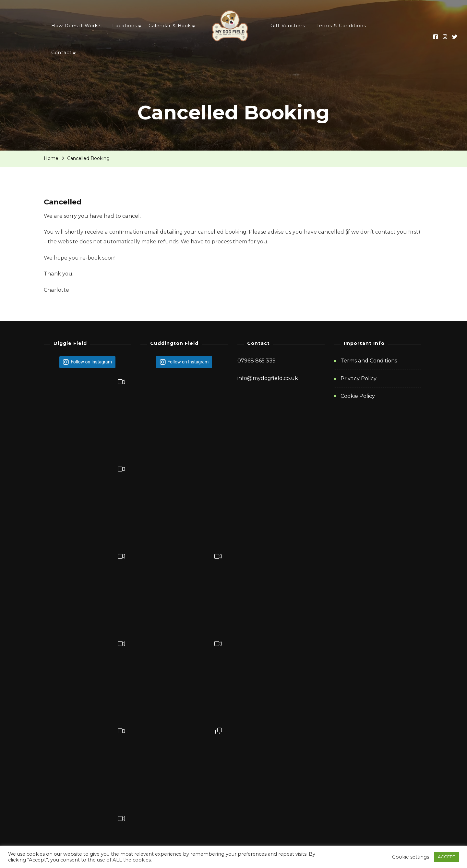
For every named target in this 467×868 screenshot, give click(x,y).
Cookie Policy (358, 396)
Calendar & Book (170, 26)
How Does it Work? (76, 26)
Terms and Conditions (369, 360)
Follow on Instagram (91, 362)
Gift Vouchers (288, 26)
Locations (125, 26)
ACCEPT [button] (446, 857)
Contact (61, 53)
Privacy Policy (359, 378)
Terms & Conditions (341, 26)
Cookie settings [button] (411, 857)
